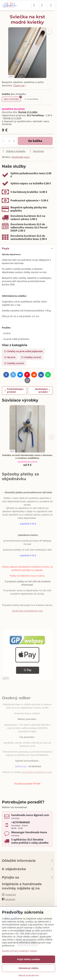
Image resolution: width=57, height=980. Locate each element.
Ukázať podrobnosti (29, 975)
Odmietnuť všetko (29, 968)
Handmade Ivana (21, 157)
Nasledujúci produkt (43, 390)
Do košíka (35, 141)
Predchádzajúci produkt (14, 390)
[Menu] (51, 5)
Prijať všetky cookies (28, 959)
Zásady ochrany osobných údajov (19, 951)
